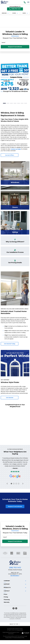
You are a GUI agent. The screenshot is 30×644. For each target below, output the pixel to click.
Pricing (6, 597)
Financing (7, 600)
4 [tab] (15, 103)
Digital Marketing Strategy (9, 632)
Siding (25, 13)
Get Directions (15, 576)
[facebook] (13, 608)
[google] (16, 608)
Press (5, 594)
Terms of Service (18, 638)
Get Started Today (10, 344)
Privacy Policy (20, 630)
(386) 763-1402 (15, 9)
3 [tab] (11, 103)
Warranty (7, 602)
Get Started (10, 398)
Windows (5, 13)
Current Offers (10, 155)
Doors (15, 13)
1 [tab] (4, 103)
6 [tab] (22, 103)
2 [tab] (8, 103)
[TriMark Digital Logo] (25, 633)
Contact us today (16, 149)
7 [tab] (26, 103)
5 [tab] (19, 103)
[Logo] (4, 2)
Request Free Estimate (15, 47)
